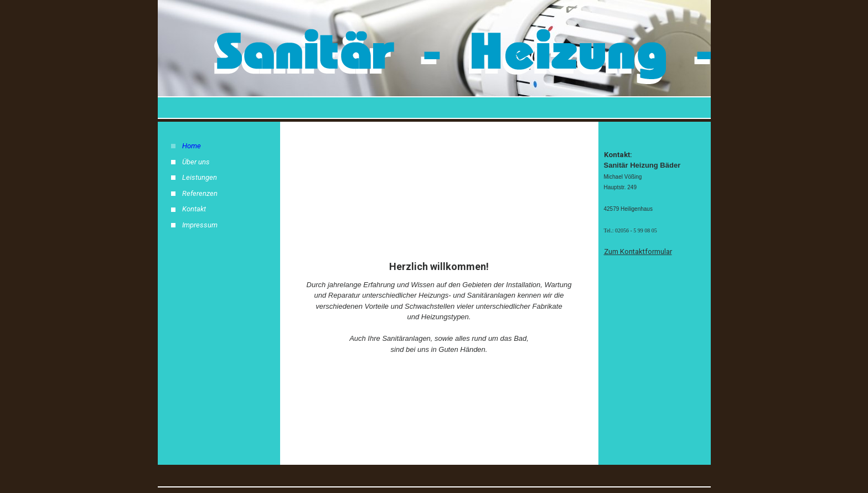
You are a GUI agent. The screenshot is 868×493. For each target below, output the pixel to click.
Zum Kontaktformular (638, 251)
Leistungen (200, 177)
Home (192, 146)
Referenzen (200, 193)
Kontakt (194, 209)
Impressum (200, 225)
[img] (434, 59)
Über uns (196, 162)
